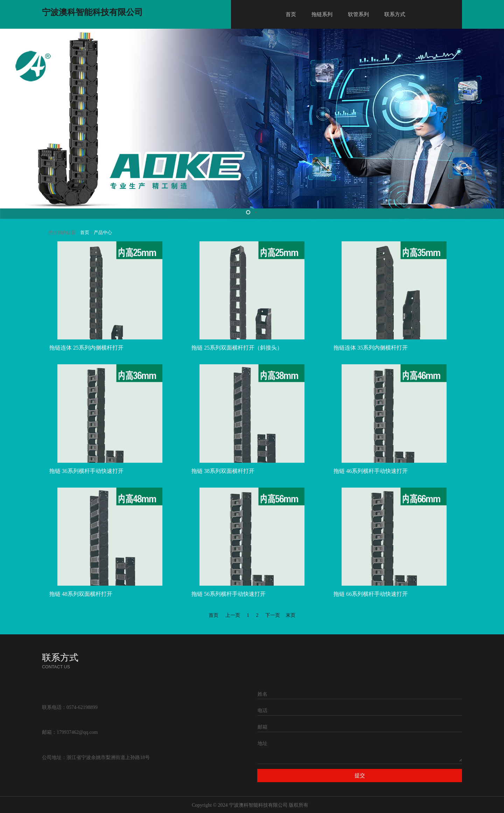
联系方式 (395, 14)
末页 (290, 615)
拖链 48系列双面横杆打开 (81, 594)
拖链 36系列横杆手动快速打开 (86, 471)
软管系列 (358, 14)
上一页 (233, 615)
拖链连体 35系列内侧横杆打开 (371, 348)
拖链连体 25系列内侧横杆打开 (86, 348)
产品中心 (103, 233)
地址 (262, 743)
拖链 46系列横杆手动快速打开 (371, 471)
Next (496, 124)
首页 (291, 14)
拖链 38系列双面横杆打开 (223, 471)
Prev (8, 124)
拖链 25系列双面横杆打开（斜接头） (237, 348)
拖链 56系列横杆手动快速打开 (229, 594)
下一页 (273, 615)
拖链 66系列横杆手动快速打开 (371, 594)
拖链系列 (322, 14)
